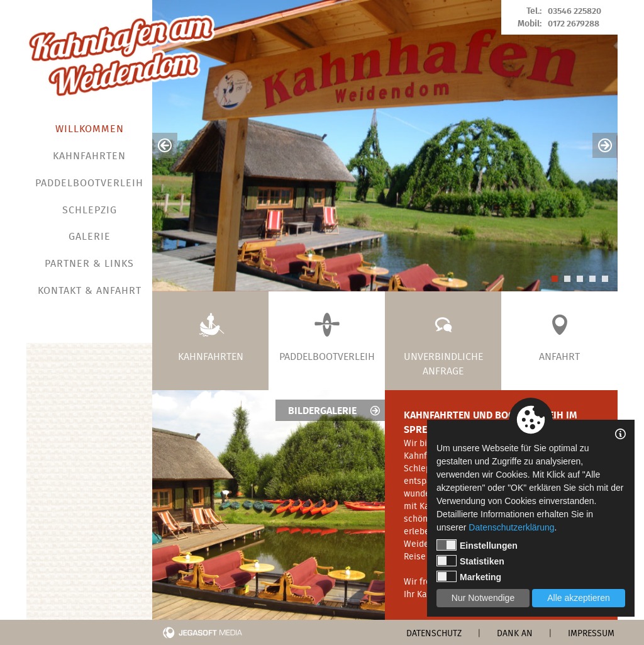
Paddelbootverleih (89, 184)
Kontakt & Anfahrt (90, 292)
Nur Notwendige (483, 598)
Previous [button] (165, 145)
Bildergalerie (335, 411)
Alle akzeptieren (579, 598)
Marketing (469, 576)
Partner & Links (89, 265)
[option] (385, 146)
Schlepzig (90, 211)
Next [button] (605, 145)
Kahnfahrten (89, 157)
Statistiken (470, 561)
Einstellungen (477, 545)
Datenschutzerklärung (511, 527)
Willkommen (90, 130)
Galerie (90, 238)
